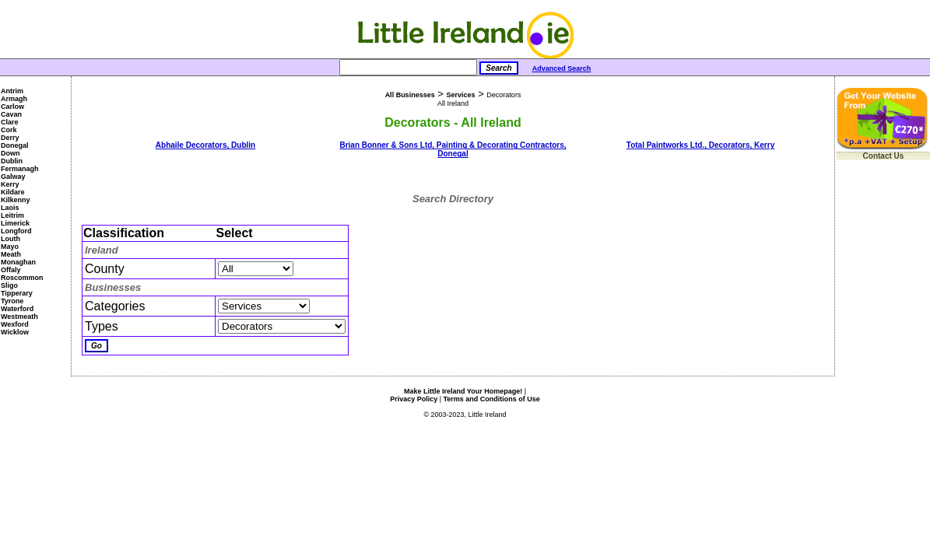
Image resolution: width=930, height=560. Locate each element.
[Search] (408, 67)
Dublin (12, 161)
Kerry (10, 184)
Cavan (11, 114)
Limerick (15, 223)
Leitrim (12, 215)
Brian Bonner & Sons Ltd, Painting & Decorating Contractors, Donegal (453, 149)
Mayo (10, 247)
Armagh (14, 99)
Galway (13, 177)
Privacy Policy (414, 399)
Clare (10, 122)
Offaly (11, 270)
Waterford (17, 309)
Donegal (15, 145)
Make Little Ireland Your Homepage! (463, 391)
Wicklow (15, 332)
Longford (16, 231)
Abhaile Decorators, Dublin (205, 145)
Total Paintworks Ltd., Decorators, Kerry (700, 145)
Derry (10, 138)
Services (460, 95)
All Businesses (410, 95)
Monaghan (18, 262)
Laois (10, 208)
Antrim (12, 91)
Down (11, 153)
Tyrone (12, 301)
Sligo (9, 285)
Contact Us (884, 156)
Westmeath (19, 317)
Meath (11, 254)
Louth (11, 239)
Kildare (13, 192)
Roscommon (22, 278)
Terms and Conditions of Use (492, 399)
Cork (9, 130)
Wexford (15, 324)
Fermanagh (20, 169)
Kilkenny (16, 200)
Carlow (12, 107)
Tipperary (17, 293)
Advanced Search (562, 68)
